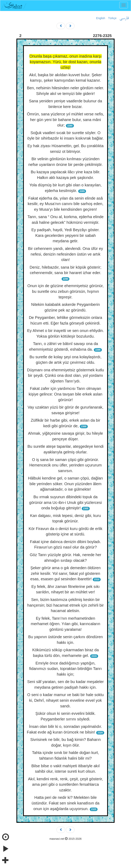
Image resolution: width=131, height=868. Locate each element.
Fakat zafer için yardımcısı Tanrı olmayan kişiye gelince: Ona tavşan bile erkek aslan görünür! (66, 394)
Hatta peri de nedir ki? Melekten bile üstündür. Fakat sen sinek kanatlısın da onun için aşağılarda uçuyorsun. (66, 803)
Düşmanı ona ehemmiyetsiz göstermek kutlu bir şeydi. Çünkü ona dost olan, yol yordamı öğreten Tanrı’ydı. (65, 376)
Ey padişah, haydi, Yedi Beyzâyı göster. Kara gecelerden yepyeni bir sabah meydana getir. (65, 235)
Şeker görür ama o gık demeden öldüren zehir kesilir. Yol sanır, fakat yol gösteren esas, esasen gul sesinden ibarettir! (65, 573)
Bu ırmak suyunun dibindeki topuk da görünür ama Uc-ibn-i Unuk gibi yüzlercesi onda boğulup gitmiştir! (65, 502)
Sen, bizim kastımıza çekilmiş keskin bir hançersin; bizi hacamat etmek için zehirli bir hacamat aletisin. (65, 605)
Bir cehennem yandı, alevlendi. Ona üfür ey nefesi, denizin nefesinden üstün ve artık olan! (65, 254)
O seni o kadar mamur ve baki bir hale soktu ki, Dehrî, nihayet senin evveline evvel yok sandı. (65, 700)
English (101, 18)
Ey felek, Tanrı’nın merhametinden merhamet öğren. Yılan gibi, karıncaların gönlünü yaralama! (65, 624)
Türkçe (112, 18)
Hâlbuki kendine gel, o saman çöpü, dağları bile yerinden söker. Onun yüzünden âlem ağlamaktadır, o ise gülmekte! (65, 484)
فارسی (124, 18)
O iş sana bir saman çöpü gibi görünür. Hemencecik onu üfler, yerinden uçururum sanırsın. (65, 465)
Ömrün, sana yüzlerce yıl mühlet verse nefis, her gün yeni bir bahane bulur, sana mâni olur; (66, 120)
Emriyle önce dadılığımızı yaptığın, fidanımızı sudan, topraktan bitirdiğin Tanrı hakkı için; (66, 669)
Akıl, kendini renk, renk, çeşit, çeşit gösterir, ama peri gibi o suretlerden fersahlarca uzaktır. (65, 784)
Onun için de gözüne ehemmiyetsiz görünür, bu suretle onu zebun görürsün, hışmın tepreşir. (65, 291)
